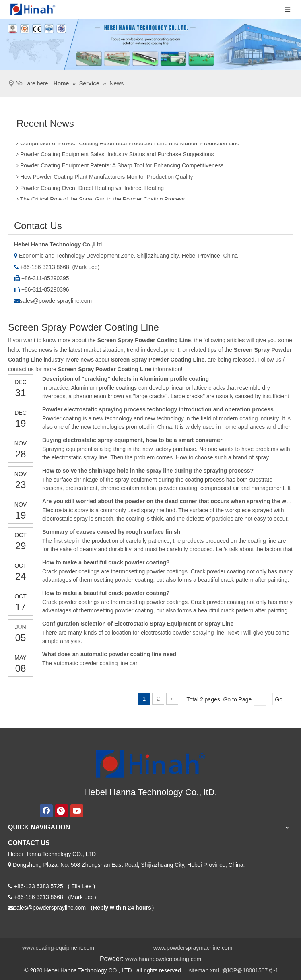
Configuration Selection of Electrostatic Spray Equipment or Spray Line (138, 624)
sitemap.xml (204, 970)
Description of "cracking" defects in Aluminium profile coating (126, 379)
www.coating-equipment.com (58, 948)
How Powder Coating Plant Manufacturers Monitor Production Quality (105, 179)
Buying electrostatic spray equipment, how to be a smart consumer (132, 440)
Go (279, 699)
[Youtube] (77, 811)
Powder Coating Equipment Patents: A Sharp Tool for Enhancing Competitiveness (120, 167)
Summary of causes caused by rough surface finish (111, 532)
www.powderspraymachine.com (193, 948)
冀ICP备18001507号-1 (250, 970)
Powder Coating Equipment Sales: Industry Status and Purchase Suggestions (115, 156)
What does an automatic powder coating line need (109, 654)
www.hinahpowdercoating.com (163, 959)
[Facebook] (46, 811)
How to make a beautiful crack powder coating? (106, 562)
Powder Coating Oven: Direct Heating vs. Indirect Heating (90, 190)
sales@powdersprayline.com (56, 301)
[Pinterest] (62, 811)
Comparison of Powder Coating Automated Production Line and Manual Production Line (128, 145)
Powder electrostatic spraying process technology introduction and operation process (158, 409)
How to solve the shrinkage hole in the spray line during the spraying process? (148, 471)
